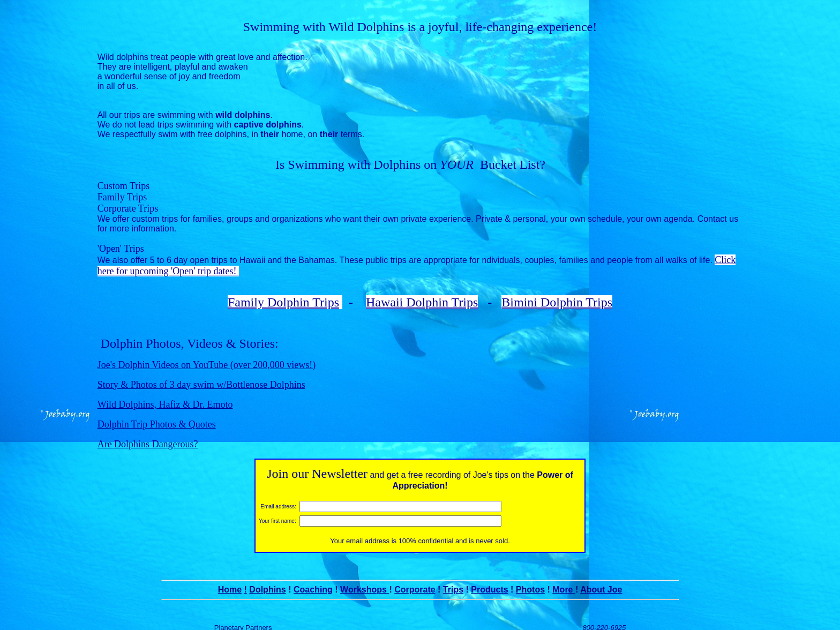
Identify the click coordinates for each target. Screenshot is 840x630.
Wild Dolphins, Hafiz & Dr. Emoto (165, 394)
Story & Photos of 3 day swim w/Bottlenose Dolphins (201, 374)
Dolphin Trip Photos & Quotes (157, 414)
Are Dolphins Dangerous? (148, 433)
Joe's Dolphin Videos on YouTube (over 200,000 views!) (207, 354)
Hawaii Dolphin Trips (422, 291)
